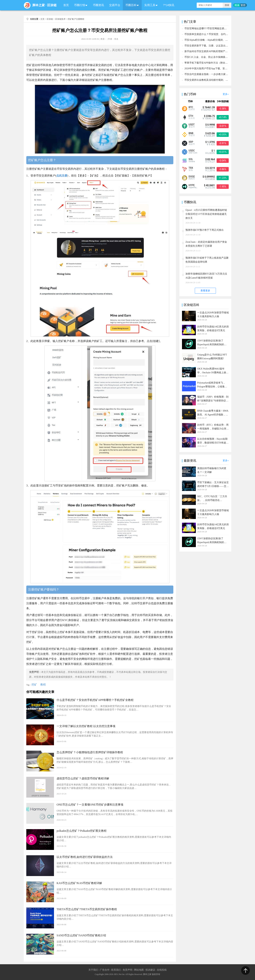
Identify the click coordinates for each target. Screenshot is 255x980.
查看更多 (205, 291)
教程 (43, 685)
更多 (225, 94)
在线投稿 (162, 970)
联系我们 (116, 970)
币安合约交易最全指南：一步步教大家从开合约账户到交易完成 (218, 74)
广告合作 (105, 970)
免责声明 (127, 970)
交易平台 (115, 5)
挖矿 (34, 685)
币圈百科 (131, 5)
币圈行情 (80, 5)
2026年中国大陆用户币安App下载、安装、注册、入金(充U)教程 (218, 69)
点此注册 (62, 176)
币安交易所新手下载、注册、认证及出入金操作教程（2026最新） (220, 46)
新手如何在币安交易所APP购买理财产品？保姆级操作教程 (216, 51)
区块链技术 (60, 19)
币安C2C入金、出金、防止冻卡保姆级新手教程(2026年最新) (217, 57)
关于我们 (93, 970)
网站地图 (139, 970)
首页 (66, 5)
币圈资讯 (98, 5)
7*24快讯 (169, 5)
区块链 (52, 5)
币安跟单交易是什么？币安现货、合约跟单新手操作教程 (215, 34)
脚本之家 (39, 5)
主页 (42, 19)
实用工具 (150, 5)
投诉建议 (150, 970)
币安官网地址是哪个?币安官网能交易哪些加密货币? (212, 28)
